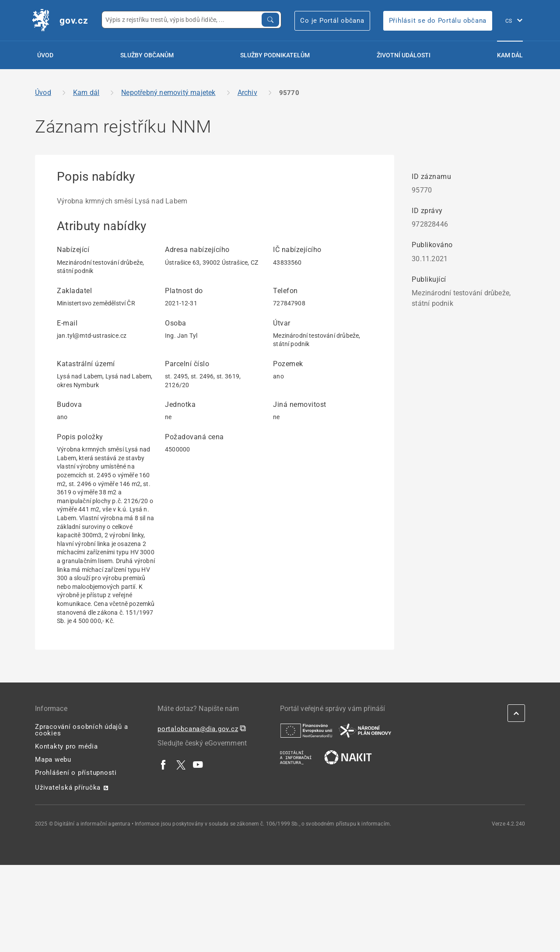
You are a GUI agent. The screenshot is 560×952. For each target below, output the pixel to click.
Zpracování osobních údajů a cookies (81, 730)
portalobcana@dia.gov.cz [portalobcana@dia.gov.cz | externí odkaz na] (198, 729)
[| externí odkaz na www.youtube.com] (198, 764)
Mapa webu (53, 759)
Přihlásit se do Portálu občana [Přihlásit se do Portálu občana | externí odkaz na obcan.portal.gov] (438, 21)
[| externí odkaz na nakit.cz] (348, 757)
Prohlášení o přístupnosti (76, 773)
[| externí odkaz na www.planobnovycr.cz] (365, 730)
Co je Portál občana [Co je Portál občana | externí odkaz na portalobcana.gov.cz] (332, 21)
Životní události (404, 55)
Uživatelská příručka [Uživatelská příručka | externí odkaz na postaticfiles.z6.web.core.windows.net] (68, 787)
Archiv (247, 93)
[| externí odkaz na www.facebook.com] (164, 764)
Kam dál (510, 55)
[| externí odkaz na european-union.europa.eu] (306, 730)
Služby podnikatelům (275, 55)
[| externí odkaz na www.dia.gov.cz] (296, 757)
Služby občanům (147, 55)
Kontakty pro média (66, 746)
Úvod (45, 55)
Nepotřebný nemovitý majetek (168, 93)
